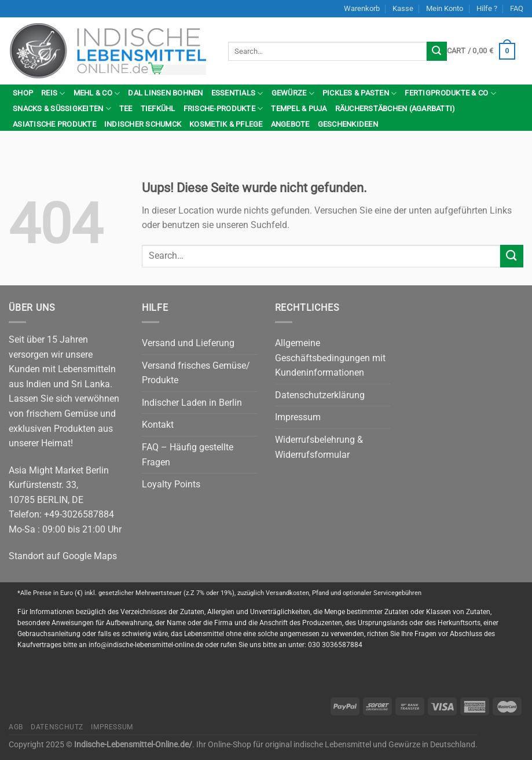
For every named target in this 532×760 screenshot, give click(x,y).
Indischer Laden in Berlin (192, 403)
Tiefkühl (158, 109)
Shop (23, 93)
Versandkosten (287, 593)
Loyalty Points (171, 484)
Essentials (237, 93)
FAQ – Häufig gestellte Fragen (188, 455)
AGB (16, 727)
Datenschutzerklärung (320, 395)
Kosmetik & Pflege (226, 124)
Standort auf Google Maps (63, 556)
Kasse (403, 8)
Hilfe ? (487, 8)
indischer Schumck (143, 124)
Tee (126, 109)
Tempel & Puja (299, 109)
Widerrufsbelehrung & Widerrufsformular (319, 447)
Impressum (298, 417)
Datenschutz (57, 727)
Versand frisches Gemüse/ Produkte (196, 373)
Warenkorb (362, 8)
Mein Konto (445, 8)
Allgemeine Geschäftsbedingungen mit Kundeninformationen (330, 358)
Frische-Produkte (223, 109)
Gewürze (293, 93)
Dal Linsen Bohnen (165, 93)
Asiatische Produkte (54, 124)
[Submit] (436, 52)
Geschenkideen (348, 124)
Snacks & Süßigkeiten (62, 109)
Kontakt (158, 425)
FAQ (517, 8)
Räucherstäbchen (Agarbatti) (395, 109)
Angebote (290, 124)
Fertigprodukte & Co (450, 93)
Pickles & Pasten (360, 93)
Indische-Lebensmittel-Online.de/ (133, 745)
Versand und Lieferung (188, 343)
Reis (53, 93)
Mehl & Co (97, 93)
